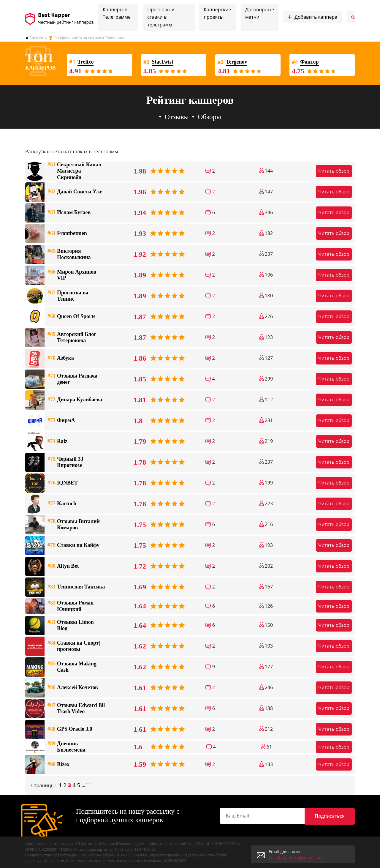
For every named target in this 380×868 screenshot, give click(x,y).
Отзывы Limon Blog (71, 625)
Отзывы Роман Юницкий (71, 606)
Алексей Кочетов (73, 688)
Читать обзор (334, 171)
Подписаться (338, 815)
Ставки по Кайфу (73, 545)
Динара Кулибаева (75, 400)
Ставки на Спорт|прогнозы (74, 646)
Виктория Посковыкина (69, 254)
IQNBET (63, 483)
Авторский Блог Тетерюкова (72, 338)
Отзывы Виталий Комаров (74, 525)
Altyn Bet (63, 566)
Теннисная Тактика (76, 587)
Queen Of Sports (71, 317)
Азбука (61, 358)
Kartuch (62, 504)
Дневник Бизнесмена (66, 747)
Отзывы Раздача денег (72, 379)
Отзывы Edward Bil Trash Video (76, 709)
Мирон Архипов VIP (72, 275)
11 (88, 785)
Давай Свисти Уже (75, 192)
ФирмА (61, 421)
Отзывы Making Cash (72, 667)
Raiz (57, 441)
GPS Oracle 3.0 (70, 729)
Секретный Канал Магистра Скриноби (74, 171)
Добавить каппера (312, 17)
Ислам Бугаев (69, 213)
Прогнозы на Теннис (68, 296)
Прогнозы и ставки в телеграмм (161, 17)
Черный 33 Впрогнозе (65, 462)
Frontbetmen (67, 233)
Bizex (58, 765)
